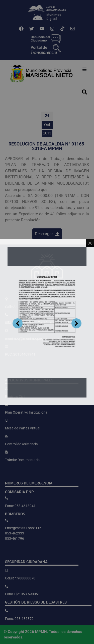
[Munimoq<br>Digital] (38, 18)
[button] (84, 69)
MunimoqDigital (54, 17)
